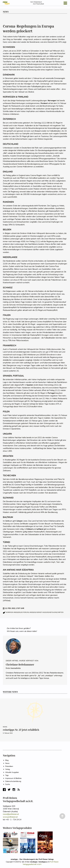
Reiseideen (9, 766)
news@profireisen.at (11, 814)
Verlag (8, 769)
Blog (7, 760)
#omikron (9, 612)
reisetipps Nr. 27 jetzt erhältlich (21, 730)
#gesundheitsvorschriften (53, 612)
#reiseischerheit (36, 612)
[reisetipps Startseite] (6, 3)
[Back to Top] (62, 816)
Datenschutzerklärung (13, 781)
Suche (8, 784)
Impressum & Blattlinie (13, 778)
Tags (7, 775)
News (6, 12)
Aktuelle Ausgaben (12, 772)
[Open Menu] (65, 3)
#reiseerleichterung (21, 612)
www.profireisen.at (10, 817)
